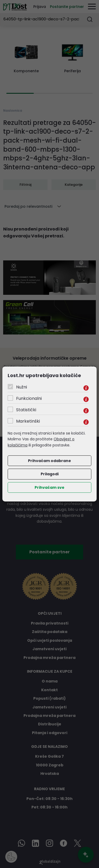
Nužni (22, 387)
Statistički (26, 410)
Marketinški (28, 421)
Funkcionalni (29, 398)
